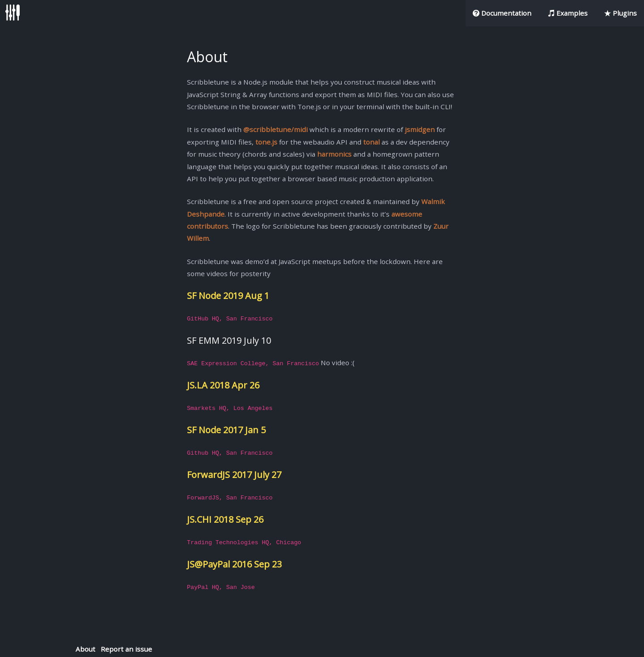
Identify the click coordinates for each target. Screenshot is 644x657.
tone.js (266, 142)
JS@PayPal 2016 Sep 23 (234, 564)
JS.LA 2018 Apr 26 (223, 385)
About (85, 649)
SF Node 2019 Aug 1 (228, 296)
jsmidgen (420, 129)
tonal (371, 142)
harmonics (334, 154)
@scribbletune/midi (275, 129)
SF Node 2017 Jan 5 (226, 430)
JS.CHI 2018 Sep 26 (225, 519)
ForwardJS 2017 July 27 (234, 475)
